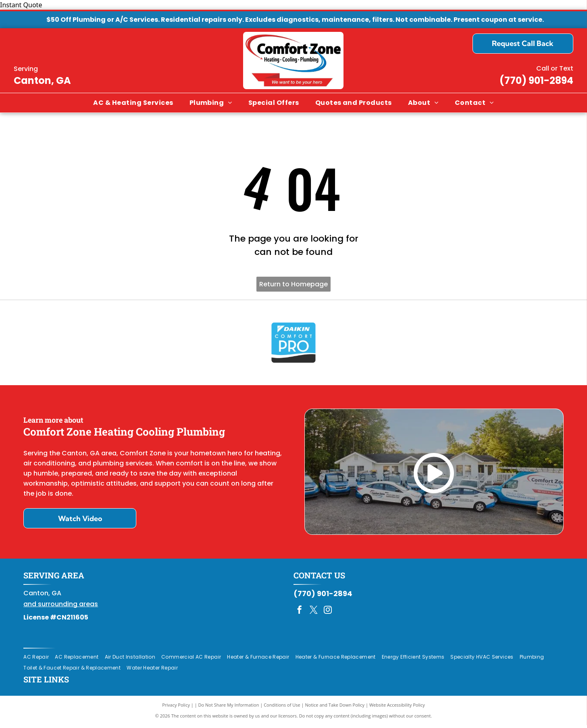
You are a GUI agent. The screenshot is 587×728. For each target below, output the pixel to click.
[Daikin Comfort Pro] (293, 344)
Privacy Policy (176, 708)
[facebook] (300, 614)
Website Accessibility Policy (397, 708)
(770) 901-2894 (536, 80)
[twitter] (314, 614)
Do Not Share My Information (229, 708)
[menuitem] (133, 103)
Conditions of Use (282, 708)
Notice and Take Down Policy (335, 708)
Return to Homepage (293, 284)
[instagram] (328, 614)
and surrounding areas (61, 607)
